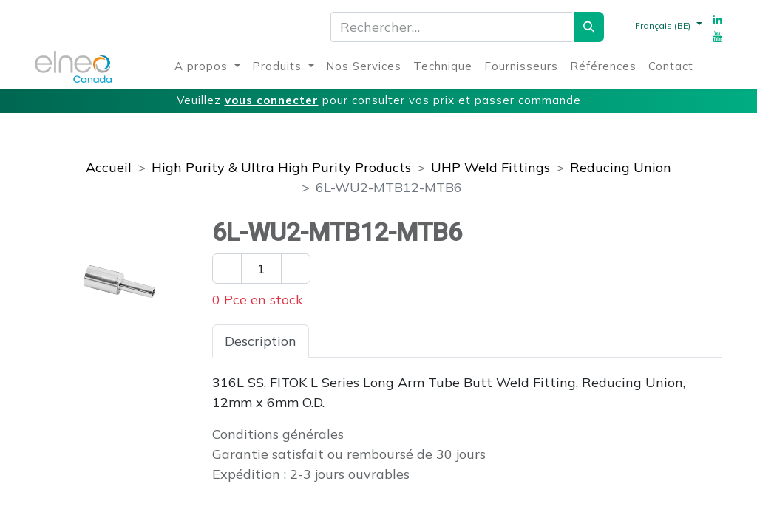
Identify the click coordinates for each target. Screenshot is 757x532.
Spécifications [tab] (365, 341)
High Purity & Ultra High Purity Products (281, 167)
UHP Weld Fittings (490, 167)
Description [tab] (261, 341)
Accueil (109, 167)
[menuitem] (207, 67)
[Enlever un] (227, 269)
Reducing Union (621, 167)
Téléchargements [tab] (489, 341)
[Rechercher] (589, 27)
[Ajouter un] (296, 269)
